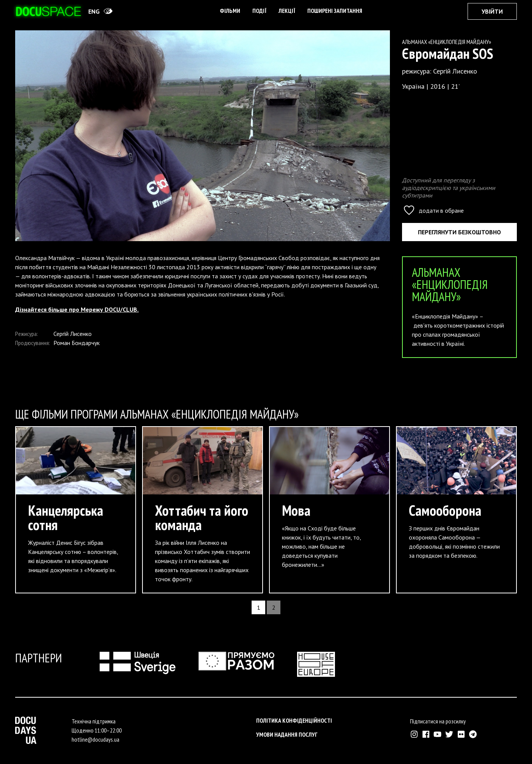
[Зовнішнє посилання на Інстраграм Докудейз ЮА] (414, 734)
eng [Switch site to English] (94, 11)
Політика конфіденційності (294, 720)
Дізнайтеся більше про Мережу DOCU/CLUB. (77, 309)
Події (259, 11)
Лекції (287, 11)
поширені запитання (335, 11)
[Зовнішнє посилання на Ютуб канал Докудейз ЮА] (437, 734)
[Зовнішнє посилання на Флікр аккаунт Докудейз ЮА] (461, 734)
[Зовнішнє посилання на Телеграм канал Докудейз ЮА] (473, 734)
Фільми (230, 11)
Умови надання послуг (287, 734)
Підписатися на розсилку (438, 721)
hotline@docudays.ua (95, 739)
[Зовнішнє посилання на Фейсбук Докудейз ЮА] (426, 734)
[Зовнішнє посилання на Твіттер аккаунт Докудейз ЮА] (449, 734)
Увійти (492, 11)
